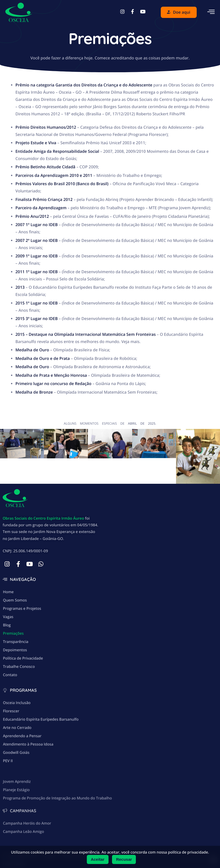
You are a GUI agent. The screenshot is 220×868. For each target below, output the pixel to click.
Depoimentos (15, 665)
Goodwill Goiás (16, 778)
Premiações (13, 648)
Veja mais (130, 342)
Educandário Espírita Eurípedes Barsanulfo (41, 745)
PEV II (8, 786)
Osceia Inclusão (17, 728)
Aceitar (98, 859)
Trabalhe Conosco (19, 681)
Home (8, 607)
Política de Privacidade (23, 673)
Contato (10, 690)
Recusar (124, 859)
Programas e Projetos (22, 623)
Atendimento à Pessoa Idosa (28, 770)
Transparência (16, 656)
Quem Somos (15, 615)
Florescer (11, 736)
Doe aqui (179, 12)
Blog (7, 640)
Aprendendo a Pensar (22, 761)
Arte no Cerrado (17, 753)
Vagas (8, 632)
